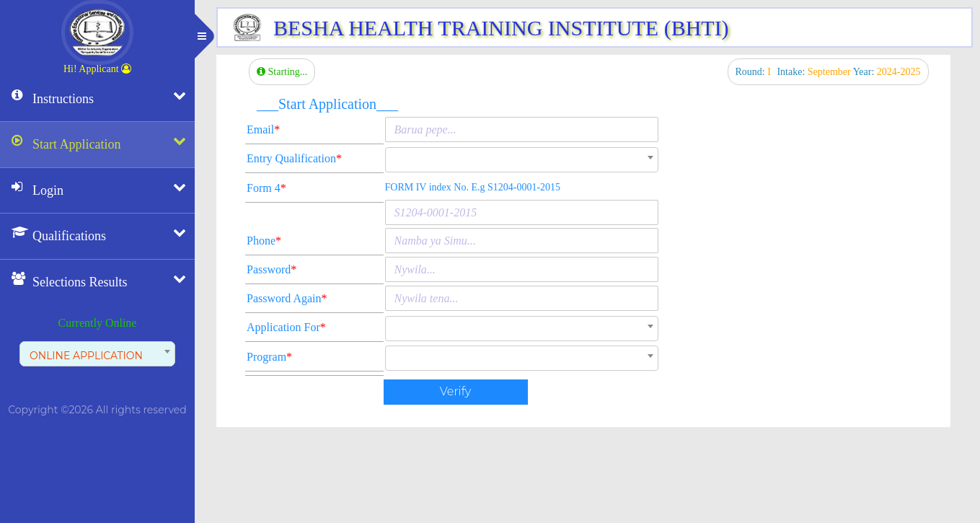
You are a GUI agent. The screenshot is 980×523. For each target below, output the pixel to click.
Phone (264, 241)
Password (272, 269)
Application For (286, 327)
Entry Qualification (294, 158)
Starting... (282, 72)
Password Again (287, 298)
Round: (755, 72)
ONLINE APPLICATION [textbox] (86, 356)
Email (263, 129)
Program (269, 357)
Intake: (815, 72)
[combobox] (97, 354)
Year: (887, 72)
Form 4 (266, 188)
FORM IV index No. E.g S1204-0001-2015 (473, 187)
